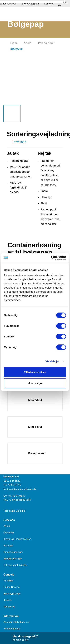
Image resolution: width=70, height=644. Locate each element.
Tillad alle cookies (35, 372)
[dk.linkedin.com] (29, 511)
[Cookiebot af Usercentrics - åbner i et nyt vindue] (51, 258)
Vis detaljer (52, 361)
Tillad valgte (35, 383)
